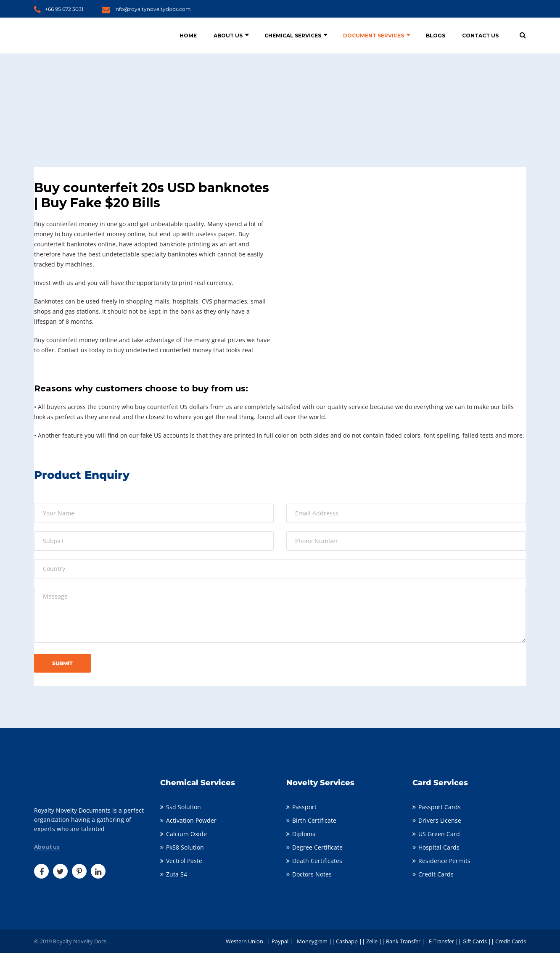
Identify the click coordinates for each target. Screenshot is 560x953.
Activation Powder (191, 820)
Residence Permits (444, 861)
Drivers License (440, 820)
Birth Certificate (314, 820)
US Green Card (439, 834)
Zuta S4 (177, 874)
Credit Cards (436, 874)
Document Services (374, 36)
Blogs (436, 36)
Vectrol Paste (184, 861)
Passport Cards (440, 807)
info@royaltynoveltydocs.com (153, 9)
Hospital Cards (439, 847)
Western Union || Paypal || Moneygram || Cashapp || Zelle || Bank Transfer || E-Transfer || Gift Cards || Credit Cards (376, 941)
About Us (228, 36)
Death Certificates (317, 861)
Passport (304, 807)
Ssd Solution (184, 807)
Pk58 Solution (185, 847)
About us (47, 847)
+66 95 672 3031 (64, 9)
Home (188, 36)
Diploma (304, 834)
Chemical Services (293, 36)
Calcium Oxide (186, 834)
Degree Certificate (317, 847)
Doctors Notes (312, 874)
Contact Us (480, 36)
